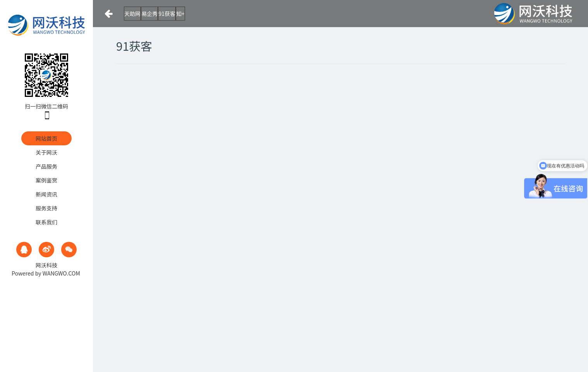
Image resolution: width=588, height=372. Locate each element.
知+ (233, 14)
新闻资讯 (46, 194)
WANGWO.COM (61, 273)
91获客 (204, 14)
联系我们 (46, 222)
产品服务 (46, 166)
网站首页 (46, 138)
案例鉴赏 (46, 180)
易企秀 (171, 14)
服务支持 (46, 208)
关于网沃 (46, 152)
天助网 (138, 14)
